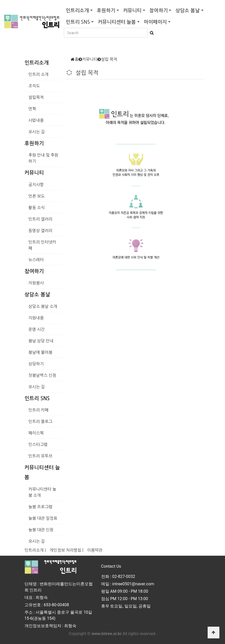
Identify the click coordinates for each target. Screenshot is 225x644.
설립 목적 (109, 59)
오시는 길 (37, 132)
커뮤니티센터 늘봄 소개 (42, 492)
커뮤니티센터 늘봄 (117, 22)
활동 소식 (37, 208)
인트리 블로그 (40, 421)
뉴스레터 (36, 260)
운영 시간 (37, 329)
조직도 (34, 86)
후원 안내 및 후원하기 (43, 158)
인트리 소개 (38, 74)
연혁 (32, 109)
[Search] (106, 33)
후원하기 (106, 11)
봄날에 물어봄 (40, 352)
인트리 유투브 (40, 456)
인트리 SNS (78, 22)
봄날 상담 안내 (41, 341)
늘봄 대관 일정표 (43, 518)
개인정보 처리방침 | (66, 550)
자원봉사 (36, 283)
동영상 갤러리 (40, 230)
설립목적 (36, 97)
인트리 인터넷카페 (42, 245)
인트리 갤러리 (40, 219)
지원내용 (36, 318)
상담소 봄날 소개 (43, 306)
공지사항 (36, 185)
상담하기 (36, 364)
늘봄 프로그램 (40, 507)
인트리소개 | (35, 550)
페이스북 (36, 433)
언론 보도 (37, 196)
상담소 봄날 (188, 11)
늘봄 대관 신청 (41, 530)
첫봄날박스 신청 (42, 375)
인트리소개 (77, 11)
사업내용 (36, 120)
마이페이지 (155, 22)
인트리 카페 (38, 410)
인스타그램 (38, 444)
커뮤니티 (132, 11)
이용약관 (95, 550)
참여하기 (159, 11)
